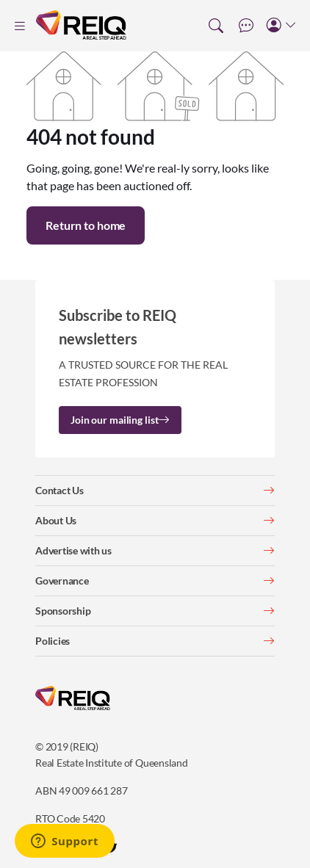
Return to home (86, 225)
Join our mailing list (120, 420)
